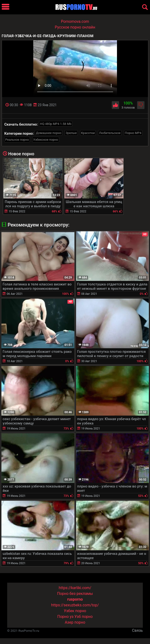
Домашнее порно (49, 133)
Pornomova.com (75, 21)
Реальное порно (17, 140)
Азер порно (75, 622)
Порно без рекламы (75, 594)
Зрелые (71, 133)
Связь (137, 630)
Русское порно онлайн (75, 27)
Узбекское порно (46, 140)
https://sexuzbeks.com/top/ (75, 605)
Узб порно (83, 617)
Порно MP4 (133, 133)
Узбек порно (75, 611)
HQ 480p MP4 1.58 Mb (56, 124)
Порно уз (66, 617)
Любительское (110, 133)
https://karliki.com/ (75, 588)
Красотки (88, 133)
